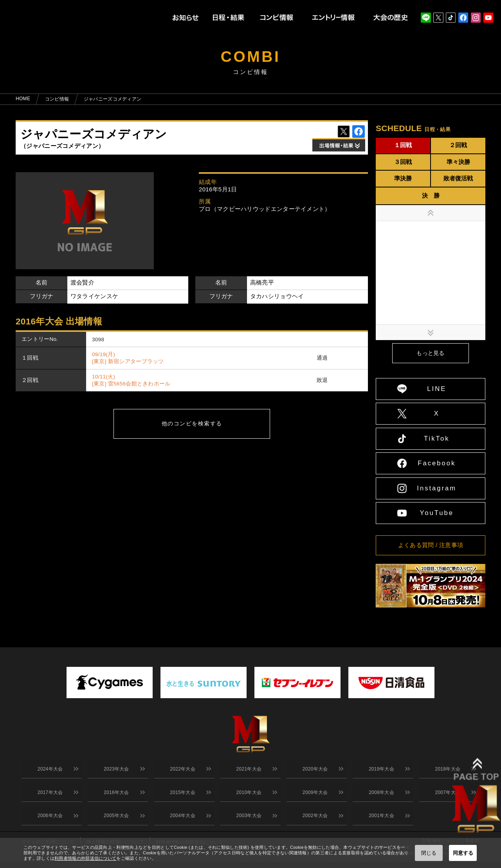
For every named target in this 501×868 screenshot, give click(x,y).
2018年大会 (446, 770)
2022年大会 (181, 770)
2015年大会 (181, 796)
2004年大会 (181, 821)
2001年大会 (380, 821)
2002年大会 (314, 821)
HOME (23, 99)
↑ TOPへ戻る (484, 616)
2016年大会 (115, 796)
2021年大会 (248, 770)
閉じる (429, 853)
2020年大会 (314, 770)
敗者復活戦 (458, 178)
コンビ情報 (57, 99)
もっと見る (431, 353)
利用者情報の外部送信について (85, 858)
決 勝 (431, 195)
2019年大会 (380, 770)
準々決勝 (458, 162)
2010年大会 (248, 796)
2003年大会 (248, 821)
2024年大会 (49, 770)
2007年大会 (446, 796)
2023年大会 (115, 770)
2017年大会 (49, 796)
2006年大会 (49, 821)
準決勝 (403, 178)
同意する (463, 853)
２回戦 (458, 145)
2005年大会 (115, 821)
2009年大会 (314, 796)
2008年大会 (380, 796)
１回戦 (403, 145)
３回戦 (403, 162)
